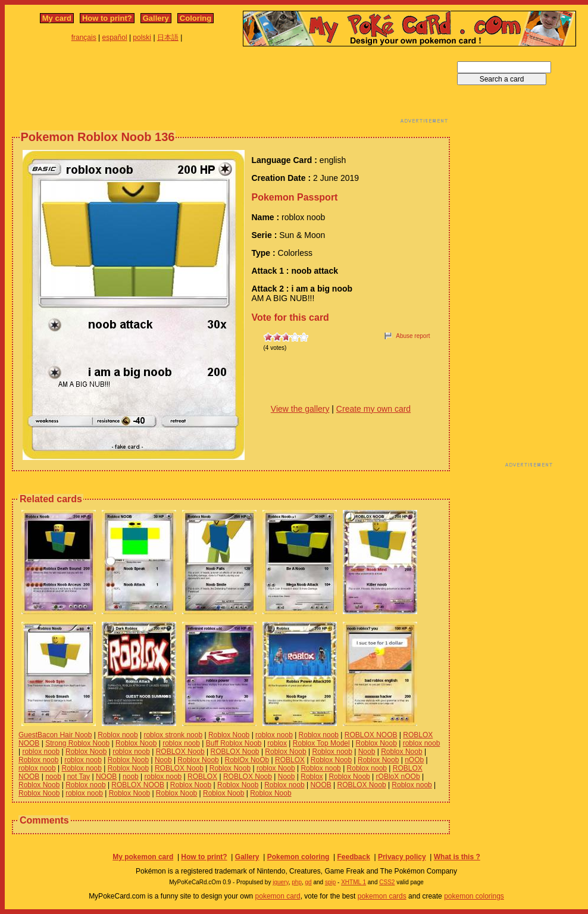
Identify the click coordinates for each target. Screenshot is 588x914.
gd (309, 882)
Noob (367, 752)
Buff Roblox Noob (234, 743)
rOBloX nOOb (398, 777)
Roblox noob (118, 735)
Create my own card (373, 409)
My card (57, 18)
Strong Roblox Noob (77, 743)
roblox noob (274, 735)
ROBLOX (290, 760)
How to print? (107, 18)
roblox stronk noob (173, 735)
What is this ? (457, 857)
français (84, 37)
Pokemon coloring (298, 857)
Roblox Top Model (321, 743)
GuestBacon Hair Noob (55, 735)
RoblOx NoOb (247, 760)
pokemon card (278, 896)
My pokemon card (143, 857)
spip (330, 882)
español (115, 37)
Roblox (312, 777)
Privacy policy (402, 857)
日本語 (168, 37)
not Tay (79, 777)
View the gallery (300, 409)
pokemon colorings (474, 896)
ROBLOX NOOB (371, 735)
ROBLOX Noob (180, 752)
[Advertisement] (231, 88)
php (297, 882)
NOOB (106, 777)
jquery (281, 882)
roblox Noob (276, 768)
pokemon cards (382, 896)
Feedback (353, 857)
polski (142, 37)
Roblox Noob (229, 735)
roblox (277, 743)
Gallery (156, 18)
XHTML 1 (354, 882)
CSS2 (387, 882)
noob (53, 777)
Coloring (196, 18)
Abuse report (413, 336)
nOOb (414, 760)
